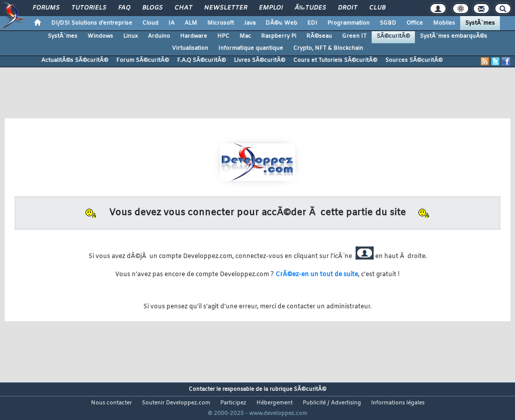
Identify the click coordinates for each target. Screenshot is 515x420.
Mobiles (444, 23)
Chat (183, 8)
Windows (100, 36)
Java (250, 23)
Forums (46, 8)
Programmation (349, 23)
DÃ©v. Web (281, 23)
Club (377, 8)
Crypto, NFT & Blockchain (328, 48)
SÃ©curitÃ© (393, 36)
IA (171, 23)
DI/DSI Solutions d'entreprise (92, 23)
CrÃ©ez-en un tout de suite (317, 275)
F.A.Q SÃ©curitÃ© (201, 60)
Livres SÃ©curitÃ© (260, 60)
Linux (131, 36)
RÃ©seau (319, 36)
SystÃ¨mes (480, 23)
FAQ (124, 8)
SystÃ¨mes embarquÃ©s (454, 36)
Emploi (271, 8)
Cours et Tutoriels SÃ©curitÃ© (335, 60)
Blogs (152, 8)
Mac (245, 36)
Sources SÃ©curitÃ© (414, 60)
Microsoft (221, 23)
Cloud (150, 23)
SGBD (388, 23)
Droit (348, 8)
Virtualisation (190, 48)
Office (415, 23)
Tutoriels (89, 8)
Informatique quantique (251, 48)
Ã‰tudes (310, 8)
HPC (223, 36)
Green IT (354, 36)
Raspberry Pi (279, 36)
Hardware (194, 36)
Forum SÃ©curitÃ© (143, 60)
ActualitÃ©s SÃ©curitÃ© (75, 60)
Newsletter (226, 8)
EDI (312, 23)
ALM (191, 23)
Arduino (159, 36)
